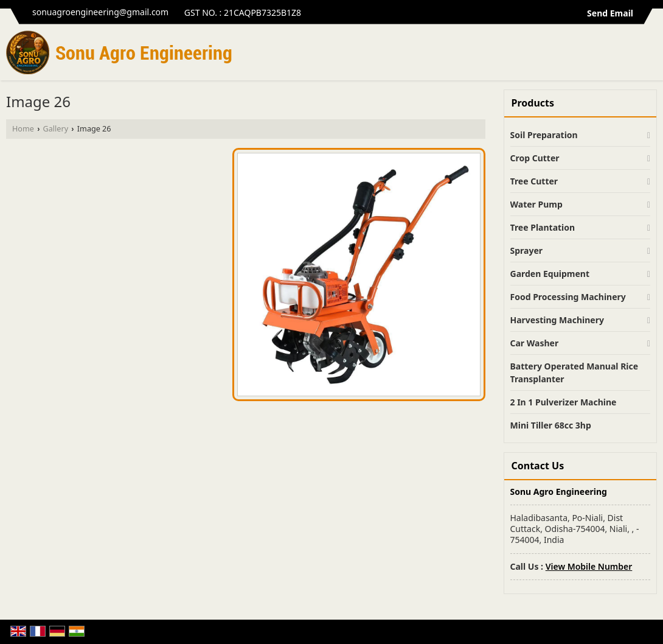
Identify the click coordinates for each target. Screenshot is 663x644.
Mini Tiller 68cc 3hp (551, 425)
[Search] (649, 56)
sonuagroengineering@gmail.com (100, 12)
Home (23, 129)
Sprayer (527, 250)
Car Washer (535, 343)
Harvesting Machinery (557, 320)
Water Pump (536, 204)
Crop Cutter (535, 158)
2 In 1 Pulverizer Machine (564, 402)
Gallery (56, 129)
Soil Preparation (544, 135)
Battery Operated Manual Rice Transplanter (574, 373)
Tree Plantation (543, 227)
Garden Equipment (550, 274)
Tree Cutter (534, 181)
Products (533, 103)
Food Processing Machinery (568, 297)
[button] (589, 566)
